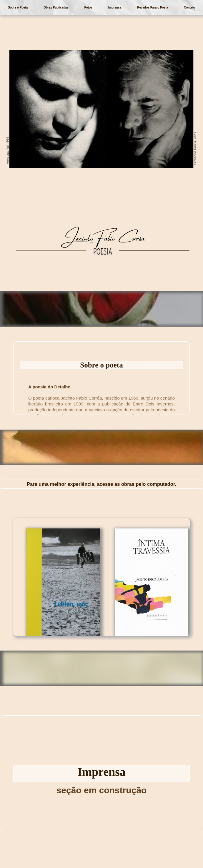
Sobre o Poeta (18, 8)
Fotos (88, 8)
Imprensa (115, 8)
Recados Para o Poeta (153, 8)
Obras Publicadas (56, 8)
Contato (189, 8)
